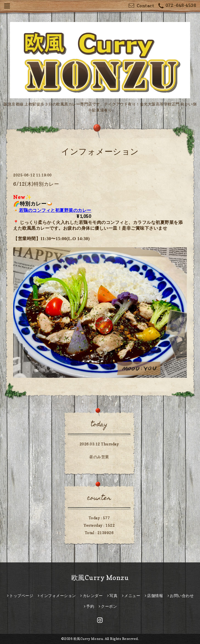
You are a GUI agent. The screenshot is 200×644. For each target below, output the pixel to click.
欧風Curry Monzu (100, 578)
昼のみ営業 (99, 457)
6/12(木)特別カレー (36, 184)
